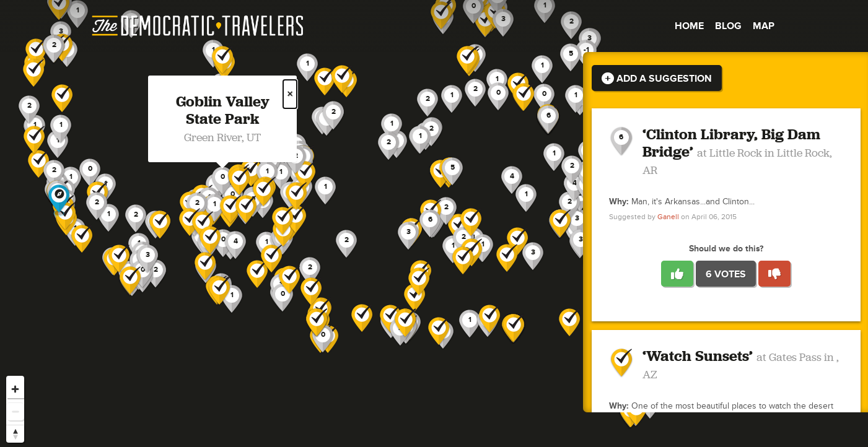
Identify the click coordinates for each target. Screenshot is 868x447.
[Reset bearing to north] (15, 434)
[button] (577, 223)
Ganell (668, 217)
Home (689, 26)
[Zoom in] (15, 389)
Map (764, 26)
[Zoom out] (15, 411)
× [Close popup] (290, 94)
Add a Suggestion (657, 79)
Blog (728, 26)
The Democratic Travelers (198, 26)
